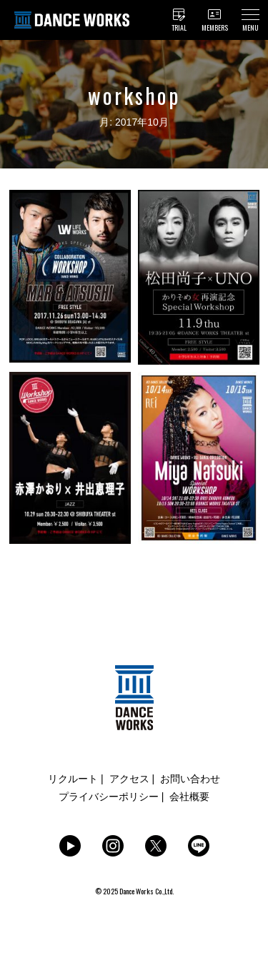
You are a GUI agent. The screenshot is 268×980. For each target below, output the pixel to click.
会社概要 (189, 797)
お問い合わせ (190, 779)
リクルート (73, 779)
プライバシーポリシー (109, 797)
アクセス (129, 779)
